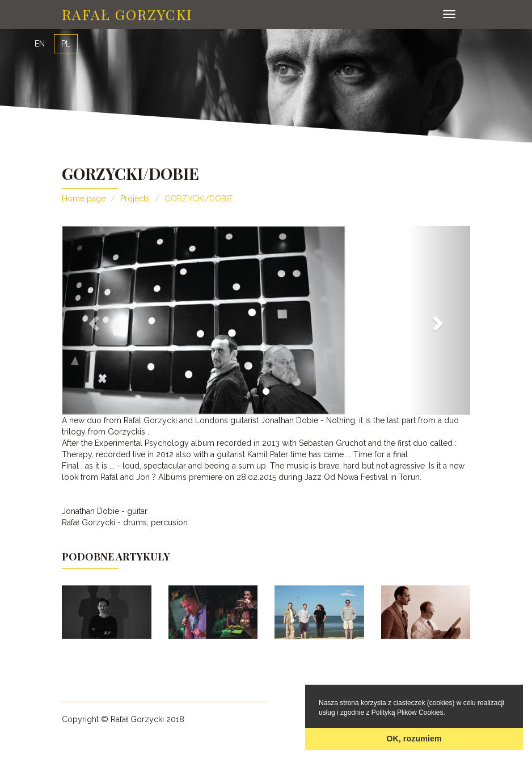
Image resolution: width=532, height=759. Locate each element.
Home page (84, 199)
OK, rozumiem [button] (414, 739)
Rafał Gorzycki (127, 14)
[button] (92, 320)
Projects (135, 199)
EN (40, 44)
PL (66, 44)
